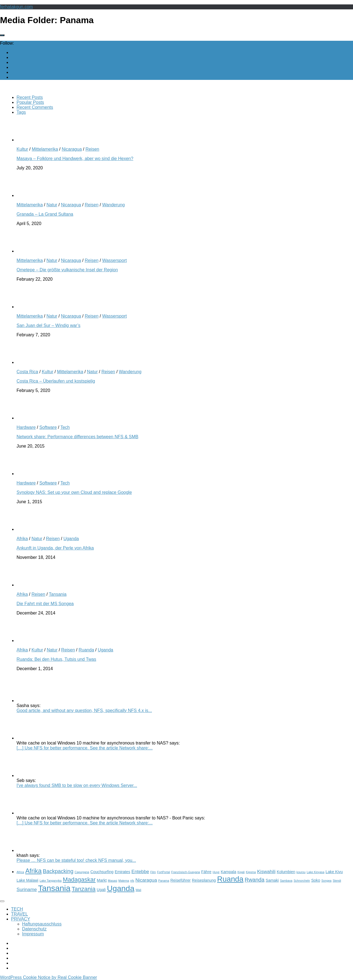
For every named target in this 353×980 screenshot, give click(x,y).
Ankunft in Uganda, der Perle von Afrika (55, 548)
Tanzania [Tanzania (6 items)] (84, 889)
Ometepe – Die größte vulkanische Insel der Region (67, 270)
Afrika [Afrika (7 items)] (34, 871)
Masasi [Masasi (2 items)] (113, 881)
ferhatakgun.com (16, 7)
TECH (17, 909)
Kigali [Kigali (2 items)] (241, 872)
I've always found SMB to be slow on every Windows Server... (77, 785)
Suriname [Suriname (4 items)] (27, 889)
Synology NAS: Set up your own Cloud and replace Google (74, 492)
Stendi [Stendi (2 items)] (337, 881)
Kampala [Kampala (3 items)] (228, 872)
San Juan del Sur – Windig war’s (49, 325)
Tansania (58, 594)
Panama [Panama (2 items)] (164, 881)
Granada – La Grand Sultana (45, 214)
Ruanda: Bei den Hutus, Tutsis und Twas (56, 659)
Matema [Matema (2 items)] (124, 881)
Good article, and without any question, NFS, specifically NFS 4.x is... (84, 710)
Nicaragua (72, 149)
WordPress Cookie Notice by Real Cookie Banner (49, 977)
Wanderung (113, 205)
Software (48, 427)
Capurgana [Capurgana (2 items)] (82, 872)
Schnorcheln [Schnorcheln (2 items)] (302, 881)
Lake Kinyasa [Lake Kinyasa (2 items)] (315, 872)
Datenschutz (34, 929)
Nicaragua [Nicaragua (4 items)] (146, 880)
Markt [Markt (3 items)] (102, 880)
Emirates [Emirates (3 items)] (122, 872)
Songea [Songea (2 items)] (326, 881)
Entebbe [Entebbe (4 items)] (140, 871)
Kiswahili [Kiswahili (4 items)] (266, 871)
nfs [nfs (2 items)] (132, 881)
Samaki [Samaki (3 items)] (272, 880)
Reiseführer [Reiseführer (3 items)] (181, 880)
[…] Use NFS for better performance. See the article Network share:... (85, 748)
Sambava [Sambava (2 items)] (286, 881)
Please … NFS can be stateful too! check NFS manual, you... (76, 860)
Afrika (22, 539)
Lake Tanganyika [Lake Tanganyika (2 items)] (50, 881)
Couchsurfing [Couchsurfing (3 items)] (102, 872)
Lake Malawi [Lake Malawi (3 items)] (27, 880)
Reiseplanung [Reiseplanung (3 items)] (204, 880)
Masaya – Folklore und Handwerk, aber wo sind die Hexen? (75, 159)
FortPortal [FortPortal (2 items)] (164, 872)
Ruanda (86, 650)
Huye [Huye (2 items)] (216, 872)
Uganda (71, 539)
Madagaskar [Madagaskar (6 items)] (79, 880)
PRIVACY (21, 919)
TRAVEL (19, 914)
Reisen (92, 149)
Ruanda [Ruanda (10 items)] (230, 879)
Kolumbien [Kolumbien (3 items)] (286, 872)
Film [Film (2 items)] (153, 872)
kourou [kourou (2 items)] (301, 872)
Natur (52, 205)
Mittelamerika (45, 149)
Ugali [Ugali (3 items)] (101, 890)
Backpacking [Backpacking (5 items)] (58, 871)
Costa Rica (27, 372)
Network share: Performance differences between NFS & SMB (77, 437)
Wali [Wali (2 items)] (138, 890)
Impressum (33, 934)
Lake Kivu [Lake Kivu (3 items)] (334, 872)
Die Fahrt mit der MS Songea (45, 604)
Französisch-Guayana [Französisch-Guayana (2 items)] (186, 872)
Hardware (26, 427)
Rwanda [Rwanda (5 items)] (255, 880)
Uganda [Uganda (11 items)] (121, 888)
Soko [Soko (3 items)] (315, 880)
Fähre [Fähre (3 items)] (206, 872)
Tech (65, 427)
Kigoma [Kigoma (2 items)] (251, 872)
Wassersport (114, 260)
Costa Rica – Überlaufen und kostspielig (56, 381)
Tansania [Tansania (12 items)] (54, 888)
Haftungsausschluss (42, 924)
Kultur (22, 149)
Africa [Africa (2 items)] (20, 872)
